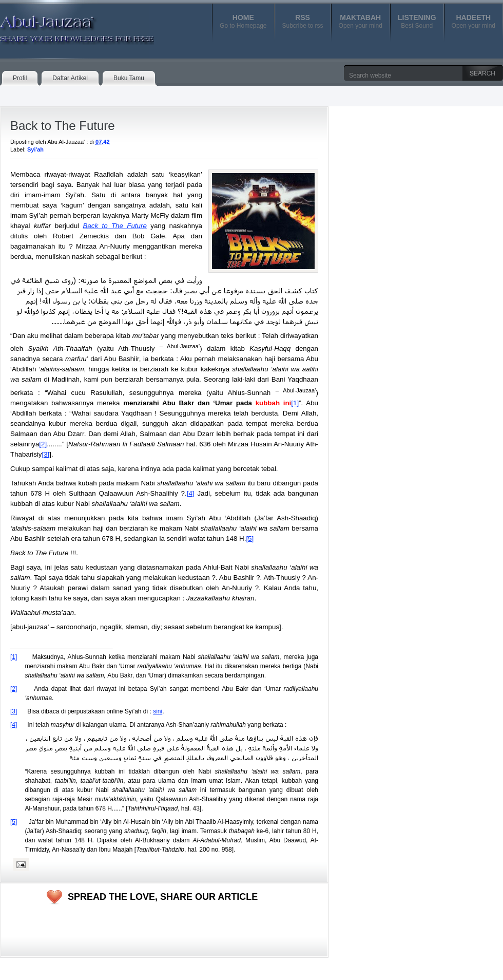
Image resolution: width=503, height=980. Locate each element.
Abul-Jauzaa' (66, 25)
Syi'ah (35, 149)
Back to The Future (63, 126)
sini (158, 711)
